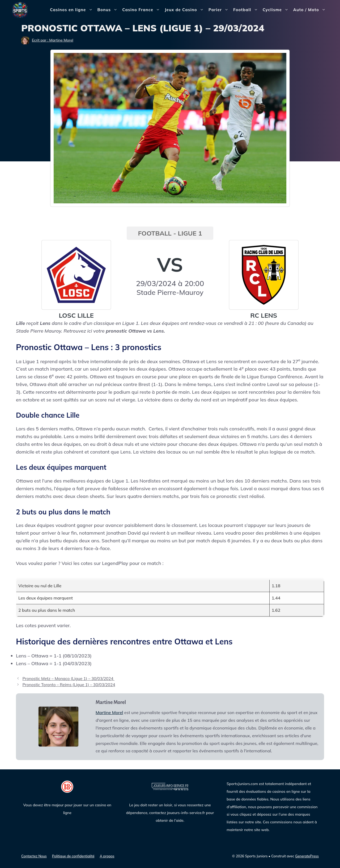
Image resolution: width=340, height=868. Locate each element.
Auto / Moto (311, 10)
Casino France (142, 10)
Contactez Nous (34, 856)
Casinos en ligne (72, 10)
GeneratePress (307, 856)
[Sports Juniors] (20, 9)
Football (247, 10)
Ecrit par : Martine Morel (53, 40)
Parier (220, 10)
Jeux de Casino (185, 10)
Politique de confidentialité (73, 856)
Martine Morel (109, 712)
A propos (107, 856)
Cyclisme (277, 10)
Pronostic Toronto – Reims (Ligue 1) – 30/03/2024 (69, 685)
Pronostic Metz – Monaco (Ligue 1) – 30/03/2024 (68, 679)
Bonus (109, 10)
